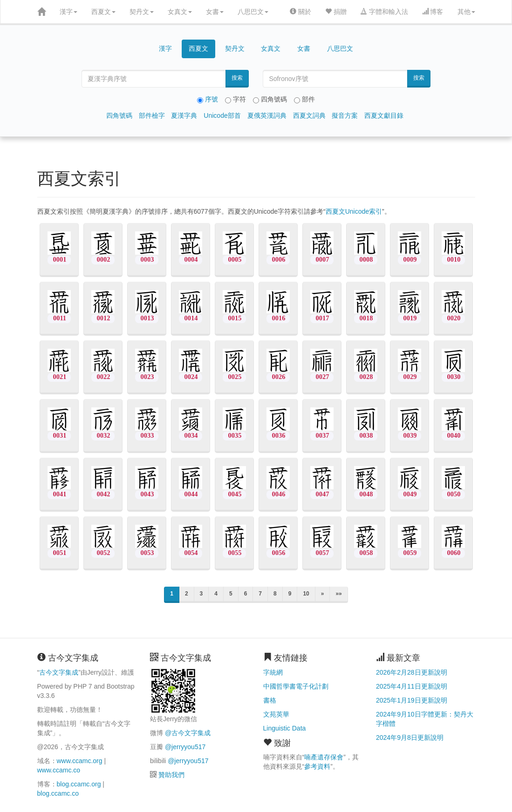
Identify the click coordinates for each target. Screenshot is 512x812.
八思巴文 (253, 12)
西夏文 (103, 12)
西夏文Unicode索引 (354, 211)
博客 (433, 12)
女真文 (180, 12)
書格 (270, 700)
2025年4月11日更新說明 (412, 686)
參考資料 (317, 766)
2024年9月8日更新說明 (410, 738)
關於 (300, 12)
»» (338, 594)
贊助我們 (171, 775)
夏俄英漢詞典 (267, 115)
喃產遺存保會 (324, 757)
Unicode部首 (222, 115)
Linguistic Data (285, 728)
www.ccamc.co (59, 770)
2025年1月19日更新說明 (412, 700)
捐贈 (336, 12)
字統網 (273, 672)
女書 (215, 12)
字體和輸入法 (384, 12)
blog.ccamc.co (58, 793)
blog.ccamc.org (79, 784)
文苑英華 (276, 714)
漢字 (68, 12)
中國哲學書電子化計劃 (296, 686)
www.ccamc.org (80, 761)
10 (306, 594)
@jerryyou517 (185, 747)
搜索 (237, 78)
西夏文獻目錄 (384, 115)
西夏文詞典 (309, 115)
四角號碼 (119, 115)
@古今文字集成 (188, 733)
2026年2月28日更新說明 (412, 672)
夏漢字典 (184, 115)
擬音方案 (345, 115)
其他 (466, 12)
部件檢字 (152, 115)
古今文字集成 (59, 672)
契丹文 (142, 12)
